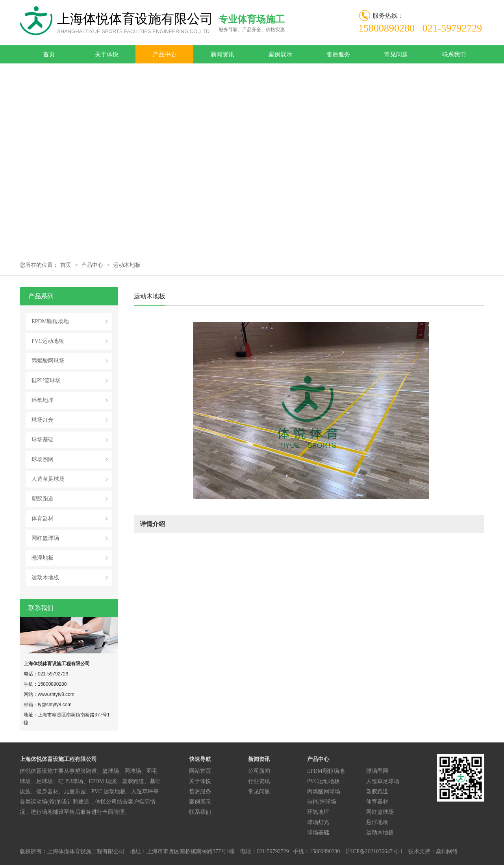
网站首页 (200, 771)
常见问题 (396, 54)
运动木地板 (127, 265)
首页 (49, 54)
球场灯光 (43, 420)
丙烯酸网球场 (48, 361)
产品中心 (165, 54)
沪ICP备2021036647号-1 (374, 851)
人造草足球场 (48, 479)
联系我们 (454, 54)
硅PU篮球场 (46, 380)
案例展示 (280, 54)
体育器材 (43, 518)
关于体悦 (107, 54)
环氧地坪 (43, 400)
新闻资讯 (222, 54)
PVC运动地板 (48, 341)
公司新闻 (259, 771)
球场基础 (43, 440)
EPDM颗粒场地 (50, 321)
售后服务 (338, 54)
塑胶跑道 (43, 499)
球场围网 (43, 459)
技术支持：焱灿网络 (433, 851)
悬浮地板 (43, 558)
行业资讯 (259, 781)
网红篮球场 (45, 538)
